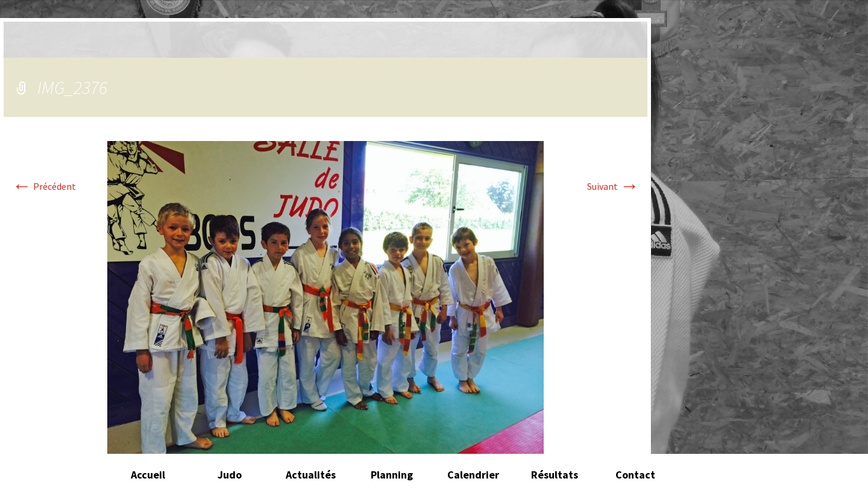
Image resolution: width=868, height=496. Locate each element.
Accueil (148, 475)
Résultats (555, 475)
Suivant (613, 186)
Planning (392, 475)
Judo (230, 475)
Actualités (311, 475)
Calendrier (473, 475)
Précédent (44, 186)
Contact (635, 475)
